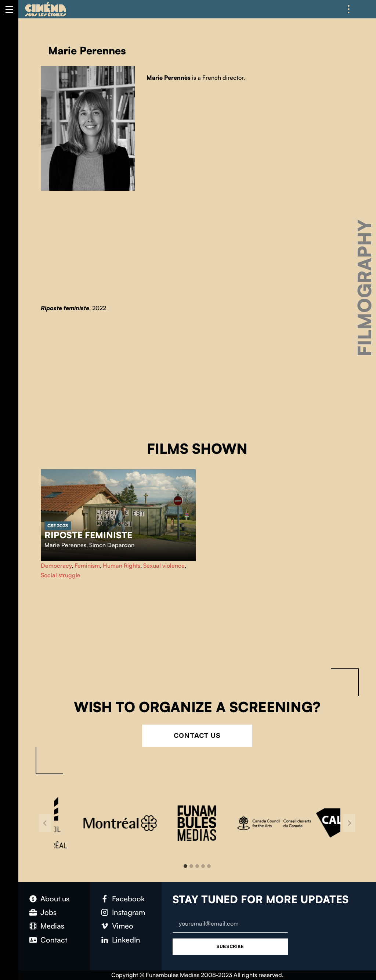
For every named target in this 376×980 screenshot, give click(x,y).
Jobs (48, 912)
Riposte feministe (88, 535)
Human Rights (122, 566)
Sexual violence (164, 566)
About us (55, 899)
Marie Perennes (65, 545)
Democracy (56, 566)
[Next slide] (349, 823)
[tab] (185, 866)
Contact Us (197, 735)
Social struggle (61, 575)
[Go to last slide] (45, 823)
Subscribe (230, 946)
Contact (54, 940)
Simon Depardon (112, 545)
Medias (52, 926)
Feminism (87, 566)
